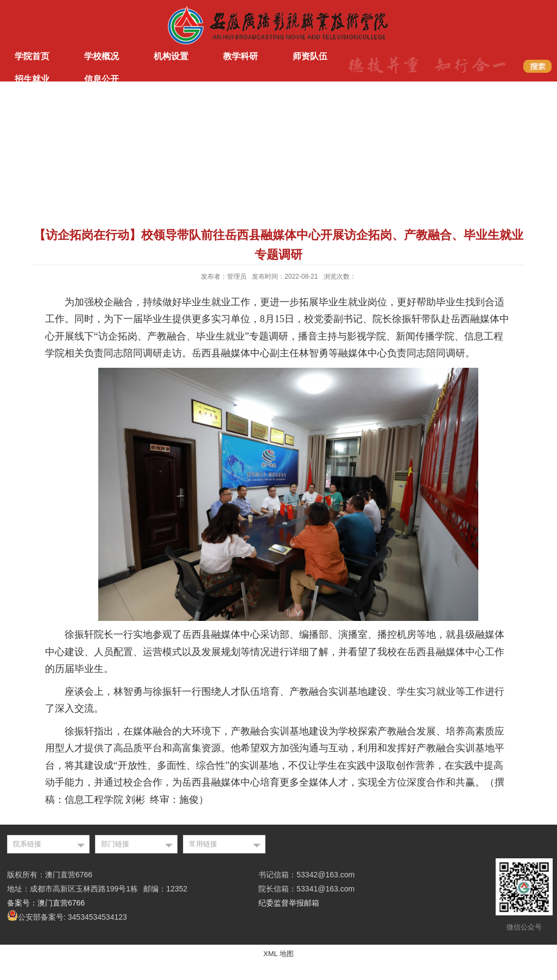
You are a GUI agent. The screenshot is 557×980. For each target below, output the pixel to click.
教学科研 (240, 56)
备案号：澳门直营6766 (46, 903)
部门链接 (115, 844)
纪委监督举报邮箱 (289, 903)
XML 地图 (278, 954)
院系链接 (27, 844)
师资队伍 (310, 56)
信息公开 (102, 79)
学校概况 (102, 56)
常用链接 (203, 844)
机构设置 (171, 56)
